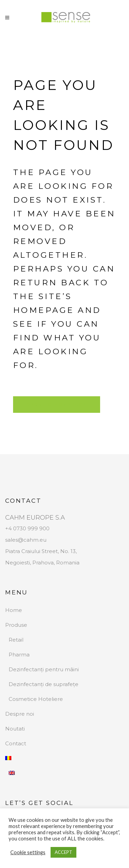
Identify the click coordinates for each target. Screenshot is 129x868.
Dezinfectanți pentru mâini (44, 669)
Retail (16, 640)
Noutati (15, 729)
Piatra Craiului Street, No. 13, (41, 551)
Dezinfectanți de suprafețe (44, 684)
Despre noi (20, 714)
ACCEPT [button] (63, 852)
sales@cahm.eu (26, 540)
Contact (16, 743)
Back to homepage (57, 404)
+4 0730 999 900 (27, 528)
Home (14, 610)
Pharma (19, 655)
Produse (16, 625)
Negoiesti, (19, 563)
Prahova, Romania (56, 563)
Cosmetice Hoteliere (36, 699)
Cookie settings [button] (28, 852)
